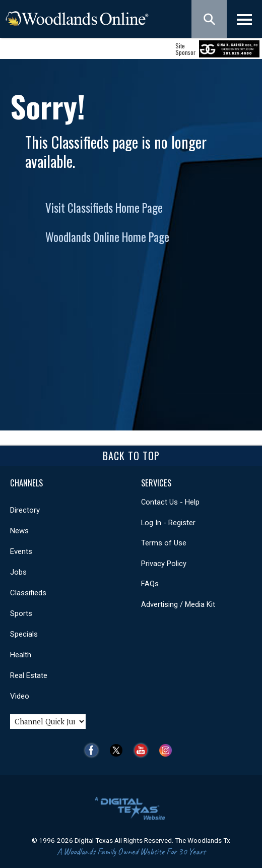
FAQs (150, 584)
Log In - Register (168, 523)
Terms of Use (164, 543)
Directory (25, 510)
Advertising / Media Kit (178, 604)
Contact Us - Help (170, 502)
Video (20, 696)
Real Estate (29, 675)
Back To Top (131, 456)
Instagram (168, 750)
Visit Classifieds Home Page (104, 208)
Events (21, 551)
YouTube (143, 750)
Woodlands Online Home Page (107, 237)
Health (21, 655)
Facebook (94, 750)
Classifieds (28, 593)
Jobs (18, 572)
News (19, 531)
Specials (24, 634)
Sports (21, 613)
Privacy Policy (164, 564)
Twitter (119, 750)
